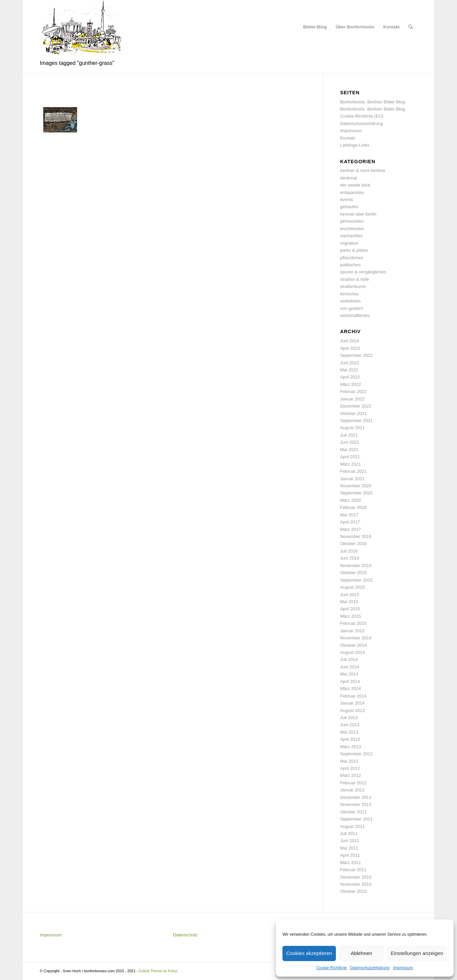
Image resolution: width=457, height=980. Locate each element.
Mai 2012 (349, 761)
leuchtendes (352, 229)
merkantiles (351, 236)
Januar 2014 (352, 703)
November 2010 (356, 884)
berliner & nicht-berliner (363, 170)
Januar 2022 (352, 399)
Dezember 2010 (356, 877)
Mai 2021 (349, 450)
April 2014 (350, 681)
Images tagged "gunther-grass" (77, 63)
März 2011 (350, 863)
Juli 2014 (349, 659)
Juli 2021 (349, 435)
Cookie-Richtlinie (332, 968)
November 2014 (356, 638)
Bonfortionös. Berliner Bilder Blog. (373, 102)
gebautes (349, 207)
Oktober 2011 (353, 812)
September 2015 (356, 580)
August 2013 (352, 710)
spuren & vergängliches (363, 272)
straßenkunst (353, 286)
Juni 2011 (349, 841)
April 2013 (350, 739)
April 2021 (350, 457)
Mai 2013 (349, 732)
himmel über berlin (358, 214)
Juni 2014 (349, 667)
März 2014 (350, 689)
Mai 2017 (349, 515)
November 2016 (356, 536)
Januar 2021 (352, 479)
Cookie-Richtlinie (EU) (362, 116)
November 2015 (356, 566)
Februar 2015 (353, 623)
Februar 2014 (353, 696)
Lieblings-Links (355, 145)
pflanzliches (351, 258)
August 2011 (352, 826)
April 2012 (350, 768)
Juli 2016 (349, 551)
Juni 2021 (349, 442)
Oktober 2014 (353, 645)
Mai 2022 (349, 370)
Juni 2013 (349, 725)
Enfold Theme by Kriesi (158, 971)
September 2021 (356, 421)
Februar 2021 (353, 471)
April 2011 (350, 855)
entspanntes (352, 192)
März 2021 (350, 464)
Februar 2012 (353, 783)
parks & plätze (354, 250)
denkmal (348, 178)
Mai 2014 (349, 674)
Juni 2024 (349, 341)
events (346, 200)
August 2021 (352, 428)
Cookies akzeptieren (309, 953)
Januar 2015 (352, 631)
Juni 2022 (349, 363)
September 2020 (356, 493)
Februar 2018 (353, 507)
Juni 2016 (349, 558)
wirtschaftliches (355, 315)
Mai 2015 (349, 602)
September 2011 (356, 819)
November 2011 (356, 804)
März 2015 (350, 616)
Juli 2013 (349, 718)
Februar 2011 (353, 870)
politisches (350, 265)
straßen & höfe (354, 279)
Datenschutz (185, 935)
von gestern (351, 308)
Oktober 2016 (353, 544)
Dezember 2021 (356, 406)
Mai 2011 (349, 848)
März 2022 (350, 384)
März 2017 (350, 529)
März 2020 (350, 500)
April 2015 (350, 609)
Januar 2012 (352, 790)
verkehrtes (350, 301)
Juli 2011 (349, 834)
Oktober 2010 (353, 891)
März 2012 (350, 775)
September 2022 (356, 355)
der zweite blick (355, 185)
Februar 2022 (353, 391)
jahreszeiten (352, 221)
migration (349, 243)
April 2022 (350, 377)
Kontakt (347, 138)
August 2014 (352, 652)
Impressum (403, 968)
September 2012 (356, 754)
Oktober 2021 (353, 413)
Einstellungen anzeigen (417, 953)
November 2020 (356, 486)
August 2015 (352, 587)
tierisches (349, 294)
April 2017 (350, 522)
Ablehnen (361, 953)
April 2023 (350, 348)
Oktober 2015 (353, 573)
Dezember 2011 (356, 797)
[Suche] (410, 27)
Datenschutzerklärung (370, 968)
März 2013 (350, 747)
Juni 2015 (349, 595)
